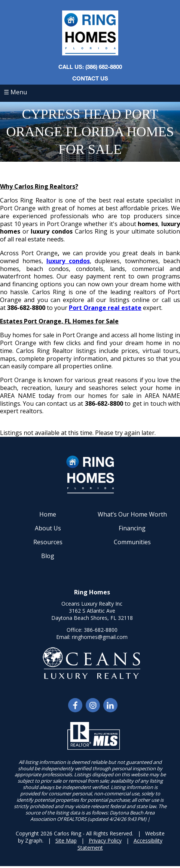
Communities (132, 542)
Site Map (66, 840)
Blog (48, 556)
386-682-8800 (101, 630)
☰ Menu (15, 92)
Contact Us (90, 78)
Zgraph (34, 840)
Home (48, 514)
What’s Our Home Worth (132, 514)
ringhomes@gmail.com (100, 637)
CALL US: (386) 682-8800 (90, 67)
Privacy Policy (105, 840)
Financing (132, 528)
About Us (48, 528)
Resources (48, 542)
